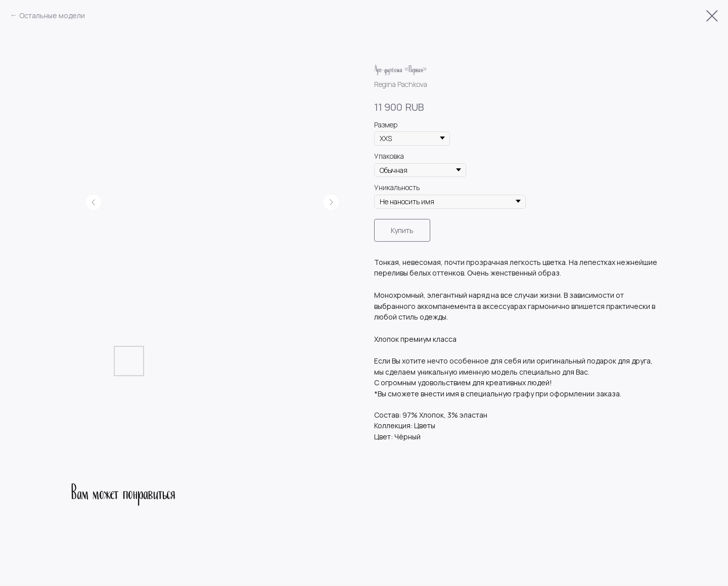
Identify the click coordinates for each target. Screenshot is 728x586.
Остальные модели (52, 15)
